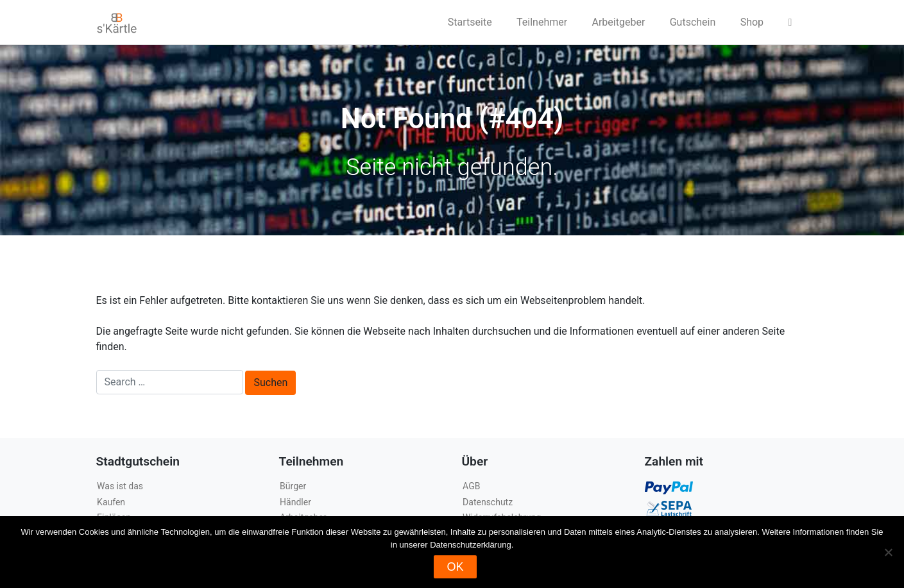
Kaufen (111, 502)
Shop (752, 22)
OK (455, 567)
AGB (471, 486)
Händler (295, 502)
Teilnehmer (542, 22)
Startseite (470, 22)
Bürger (293, 486)
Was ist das (120, 486)
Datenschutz (488, 502)
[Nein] (888, 552)
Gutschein (693, 22)
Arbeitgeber (619, 22)
